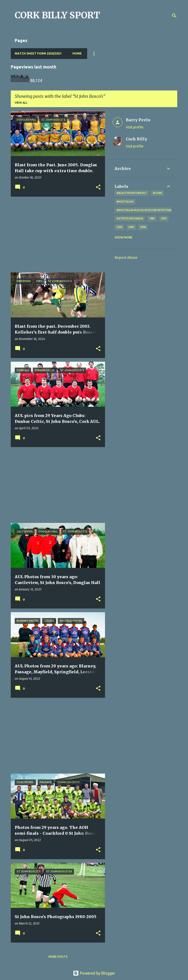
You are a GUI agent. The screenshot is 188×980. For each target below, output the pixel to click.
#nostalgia (125, 202)
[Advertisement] (56, 235)
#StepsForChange (130, 218)
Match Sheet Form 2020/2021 (38, 53)
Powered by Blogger (94, 973)
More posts (58, 957)
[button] (98, 187)
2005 (131, 227)
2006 (143, 227)
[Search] (174, 16)
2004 (119, 227)
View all (21, 103)
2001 (164, 218)
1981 (152, 218)
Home (77, 53)
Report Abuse (126, 258)
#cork (157, 193)
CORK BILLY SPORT (57, 15)
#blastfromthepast (132, 193)
